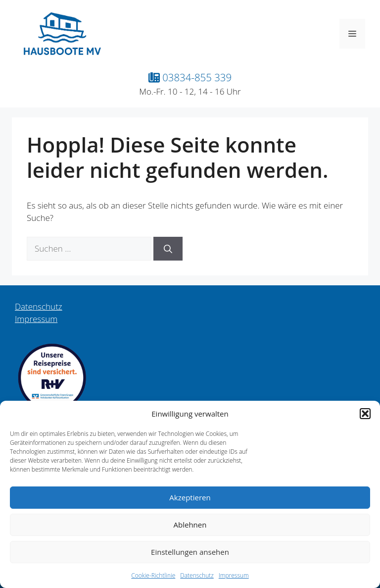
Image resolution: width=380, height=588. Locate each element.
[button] (365, 414)
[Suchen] (168, 249)
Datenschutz (197, 575)
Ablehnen (190, 525)
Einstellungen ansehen (190, 552)
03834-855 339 (190, 77)
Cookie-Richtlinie (153, 575)
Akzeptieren (190, 497)
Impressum (234, 575)
